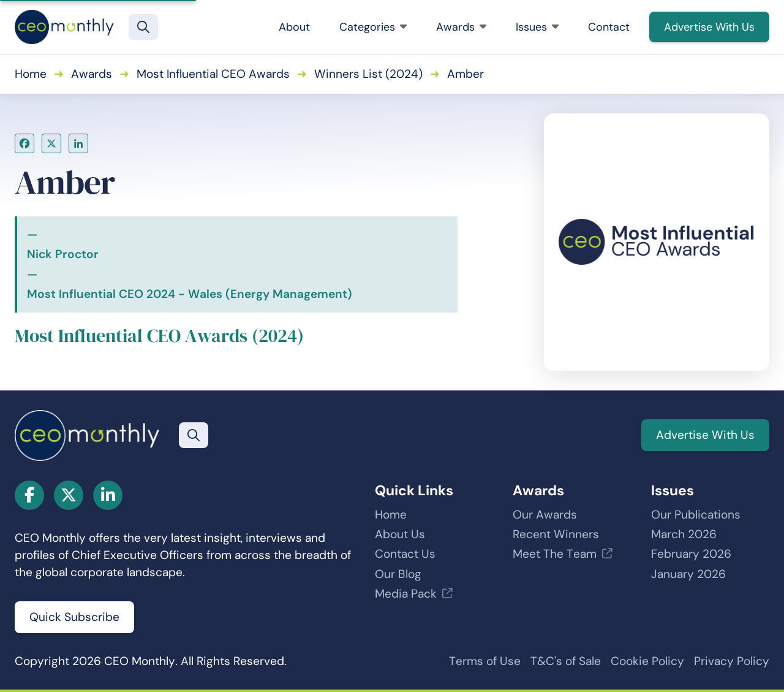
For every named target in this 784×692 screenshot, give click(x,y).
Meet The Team (555, 554)
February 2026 (691, 554)
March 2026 (684, 534)
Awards (461, 27)
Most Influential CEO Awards (213, 74)
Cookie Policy (647, 661)
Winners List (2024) (368, 74)
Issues (537, 27)
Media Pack (406, 594)
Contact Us (405, 554)
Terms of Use (485, 661)
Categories (373, 27)
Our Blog (398, 574)
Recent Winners (556, 534)
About (294, 27)
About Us (400, 534)
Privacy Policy (732, 661)
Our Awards (545, 515)
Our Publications (696, 515)
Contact (609, 27)
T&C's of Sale (566, 661)
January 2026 (688, 574)
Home (31, 74)
